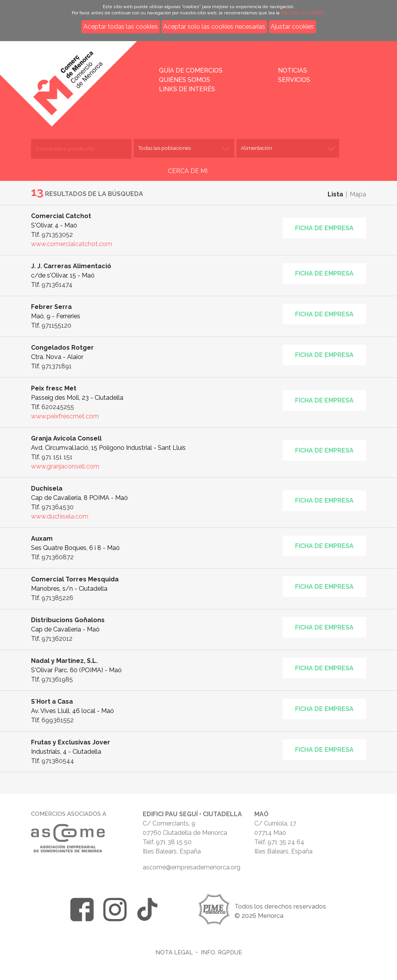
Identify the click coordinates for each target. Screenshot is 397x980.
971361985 (57, 679)
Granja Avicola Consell (66, 438)
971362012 (57, 639)
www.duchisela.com (60, 516)
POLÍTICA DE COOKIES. (303, 13)
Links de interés (187, 89)
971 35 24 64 (286, 842)
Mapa (358, 194)
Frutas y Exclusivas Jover (71, 742)
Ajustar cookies (292, 27)
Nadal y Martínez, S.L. (64, 661)
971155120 (56, 325)
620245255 (58, 407)
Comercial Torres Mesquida (75, 579)
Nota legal (174, 952)
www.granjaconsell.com (65, 466)
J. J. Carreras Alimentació (71, 266)
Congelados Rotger (62, 348)
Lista (335, 194)
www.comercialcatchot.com (72, 244)
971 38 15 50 (174, 842)
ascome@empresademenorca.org (192, 867)
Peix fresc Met (54, 388)
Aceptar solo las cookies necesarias (214, 27)
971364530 (58, 507)
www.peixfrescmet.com (65, 416)
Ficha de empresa (324, 228)
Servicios (294, 80)
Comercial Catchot (61, 216)
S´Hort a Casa (52, 702)
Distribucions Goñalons (68, 620)
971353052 (57, 235)
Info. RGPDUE (221, 952)
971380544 (58, 761)
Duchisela (47, 488)
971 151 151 (57, 457)
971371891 (57, 366)
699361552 (58, 720)
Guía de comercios (191, 70)
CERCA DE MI (188, 171)
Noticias (293, 70)
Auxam (42, 539)
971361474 (57, 285)
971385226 (57, 598)
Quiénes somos (185, 80)
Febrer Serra (51, 307)
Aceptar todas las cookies (121, 27)
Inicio (92, 78)
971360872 (58, 557)
